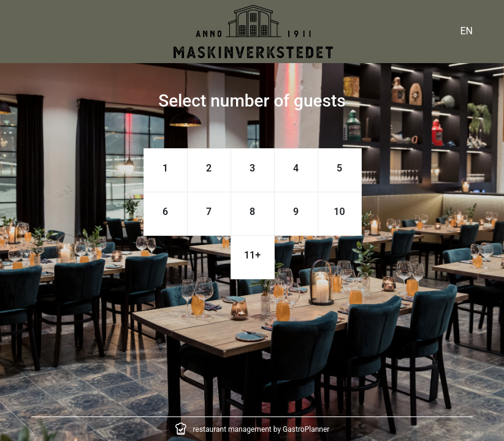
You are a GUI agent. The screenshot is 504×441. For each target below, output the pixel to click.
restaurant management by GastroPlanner (262, 429)
